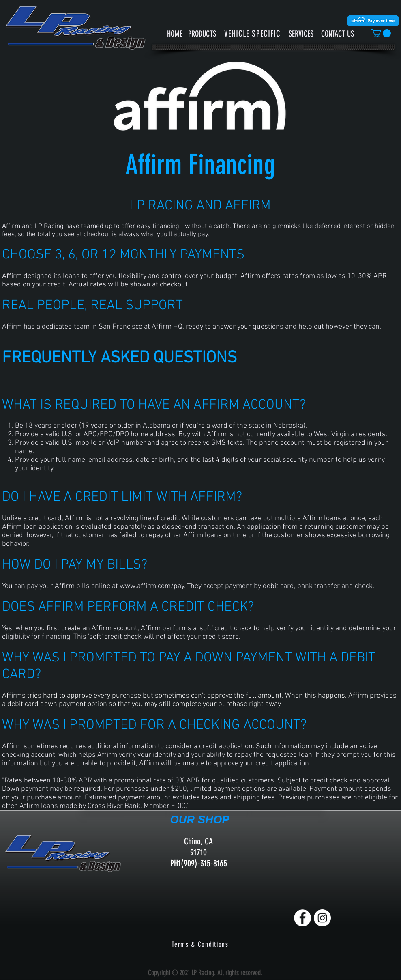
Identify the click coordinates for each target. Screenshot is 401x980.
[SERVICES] (301, 33)
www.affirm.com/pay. (152, 586)
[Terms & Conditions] (201, 944)
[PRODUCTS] (202, 33)
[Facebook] (302, 918)
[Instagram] (322, 918)
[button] (253, 33)
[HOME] (175, 33)
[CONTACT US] (338, 33)
